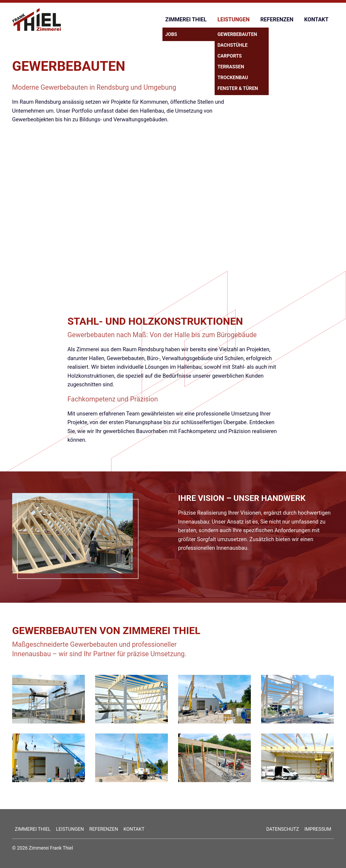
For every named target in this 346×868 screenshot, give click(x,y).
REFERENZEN (277, 19)
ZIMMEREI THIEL (186, 19)
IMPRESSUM (318, 829)
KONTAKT (316, 19)
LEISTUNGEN (233, 19)
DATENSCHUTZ (283, 829)
